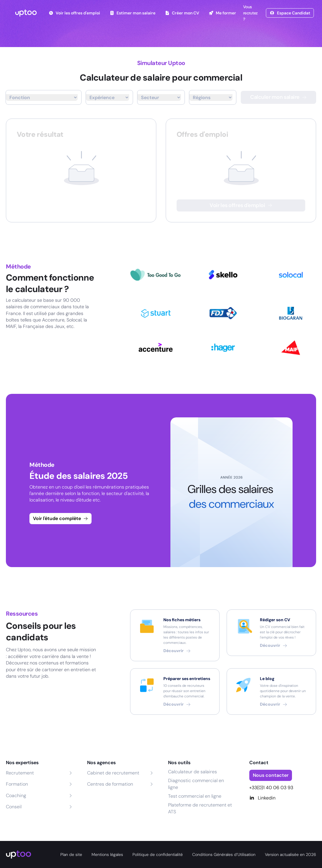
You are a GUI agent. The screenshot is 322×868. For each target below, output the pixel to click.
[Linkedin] (283, 798)
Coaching (16, 795)
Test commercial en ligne (195, 796)
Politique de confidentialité (158, 854)
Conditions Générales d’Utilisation (224, 854)
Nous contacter (271, 775)
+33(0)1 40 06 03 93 (271, 788)
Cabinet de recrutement (113, 773)
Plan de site (71, 854)
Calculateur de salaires (192, 772)
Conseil (14, 807)
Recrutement (20, 773)
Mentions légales (107, 854)
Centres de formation (110, 784)
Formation (17, 784)
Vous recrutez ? (250, 13)
